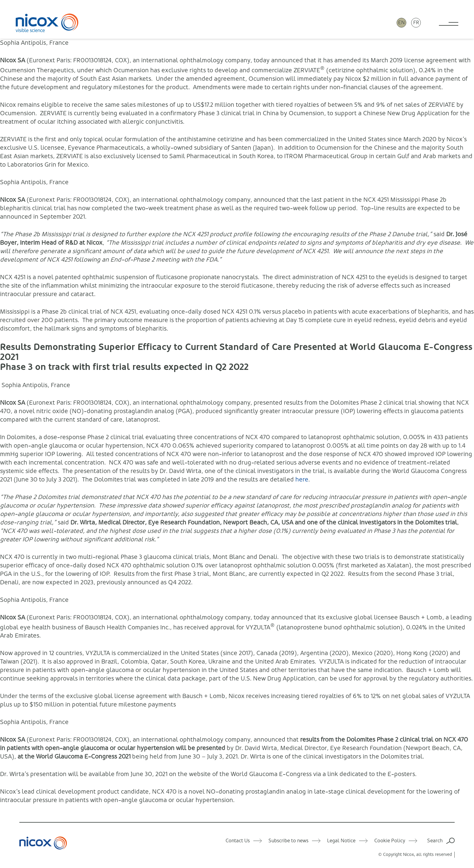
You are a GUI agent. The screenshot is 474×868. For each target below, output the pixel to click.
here (302, 480)
